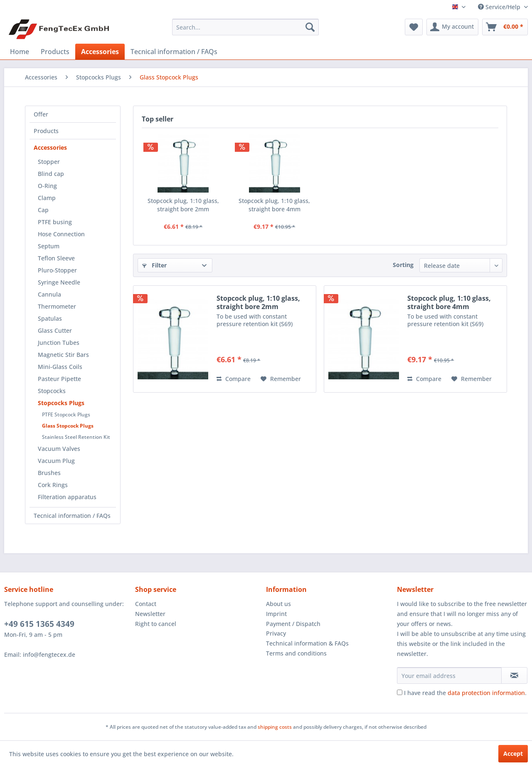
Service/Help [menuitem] (500, 7)
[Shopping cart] (505, 27)
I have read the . (465, 693)
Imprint (276, 614)
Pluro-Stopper (57, 270)
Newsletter (150, 614)
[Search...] (245, 27)
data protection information (486, 693)
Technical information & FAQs (307, 643)
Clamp (47, 198)
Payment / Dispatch (293, 624)
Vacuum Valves (59, 449)
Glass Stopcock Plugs (68, 426)
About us (278, 604)
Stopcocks (52, 391)
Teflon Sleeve (56, 258)
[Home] (20, 52)
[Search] (310, 27)
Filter (154, 265)
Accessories (50, 147)
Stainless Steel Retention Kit (76, 437)
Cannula (49, 294)
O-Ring (47, 186)
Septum (49, 246)
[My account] (452, 27)
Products (46, 131)
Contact (146, 604)
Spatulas (50, 318)
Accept (513, 753)
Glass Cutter (55, 330)
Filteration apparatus (67, 497)
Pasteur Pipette (59, 379)
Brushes (49, 473)
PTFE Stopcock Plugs (66, 414)
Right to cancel (156, 624)
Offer (41, 114)
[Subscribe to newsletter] (514, 675)
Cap (43, 210)
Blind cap (51, 174)
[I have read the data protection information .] (400, 692)
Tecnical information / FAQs (72, 516)
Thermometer (57, 306)
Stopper (49, 162)
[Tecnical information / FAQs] (174, 52)
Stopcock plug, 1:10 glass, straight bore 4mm (274, 205)
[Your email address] (449, 675)
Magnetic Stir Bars (63, 355)
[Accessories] (100, 52)
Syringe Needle (59, 282)
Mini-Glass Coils (60, 367)
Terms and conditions (296, 653)
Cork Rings (53, 485)
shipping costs (275, 727)
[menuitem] (245, 27)
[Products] (55, 52)
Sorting (403, 265)
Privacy (276, 633)
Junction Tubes (59, 343)
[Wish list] (414, 27)
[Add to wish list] (281, 379)
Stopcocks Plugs (61, 403)
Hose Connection (61, 234)
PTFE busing (55, 222)
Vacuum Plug (56, 461)
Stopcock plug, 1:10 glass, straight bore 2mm (183, 205)
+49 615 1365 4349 (39, 624)
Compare (234, 379)
